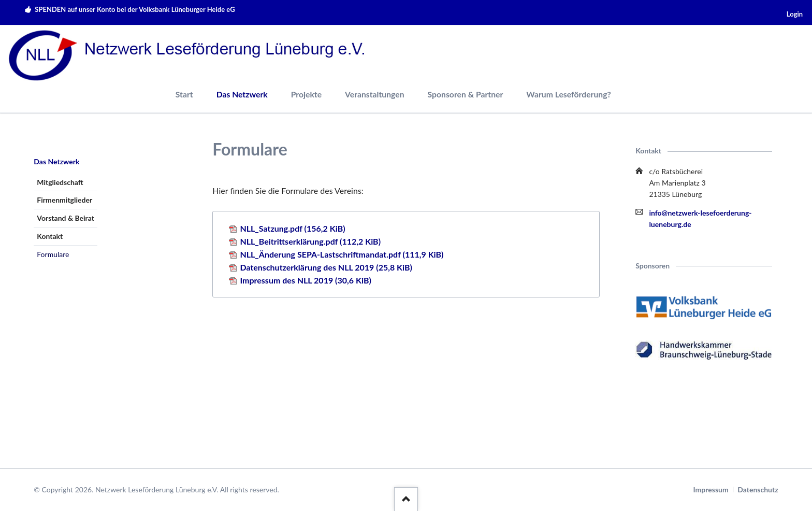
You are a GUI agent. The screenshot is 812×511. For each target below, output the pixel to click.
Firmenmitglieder (64, 200)
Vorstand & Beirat (66, 218)
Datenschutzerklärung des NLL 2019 (326, 267)
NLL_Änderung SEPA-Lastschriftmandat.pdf (342, 254)
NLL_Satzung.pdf (292, 228)
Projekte (306, 94)
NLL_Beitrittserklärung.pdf (310, 241)
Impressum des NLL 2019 (305, 280)
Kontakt (50, 236)
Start (184, 94)
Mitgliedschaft (60, 182)
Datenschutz (758, 489)
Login (795, 14)
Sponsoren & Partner (466, 94)
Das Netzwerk (242, 94)
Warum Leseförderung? (568, 94)
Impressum (711, 489)
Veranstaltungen (375, 94)
